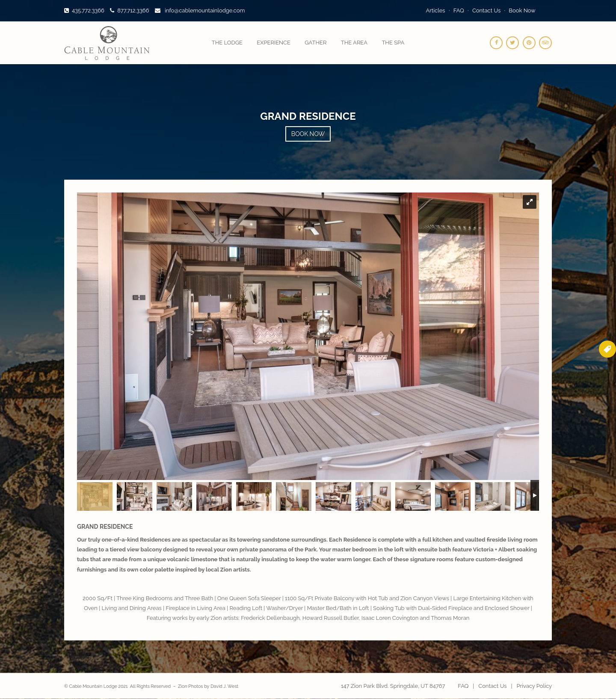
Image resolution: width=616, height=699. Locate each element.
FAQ (459, 10)
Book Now (522, 10)
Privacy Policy (534, 686)
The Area (354, 43)
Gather (315, 43)
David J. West (224, 686)
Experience (274, 43)
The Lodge (227, 43)
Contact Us (486, 10)
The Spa (393, 43)
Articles (436, 10)
